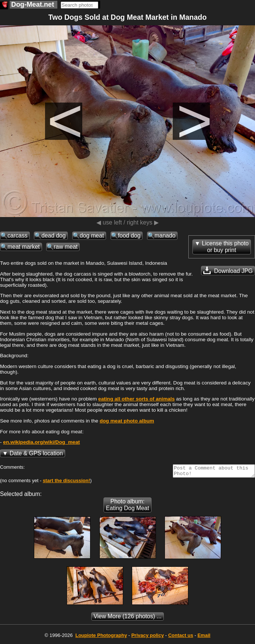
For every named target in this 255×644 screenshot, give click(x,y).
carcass (17, 235)
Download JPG (228, 270)
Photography (101, 637)
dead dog (53, 235)
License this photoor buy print (225, 247)
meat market (24, 247)
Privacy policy (148, 637)
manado (165, 235)
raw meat (66, 247)
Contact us (181, 637)
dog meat (92, 235)
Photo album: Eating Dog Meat (127, 507)
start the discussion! (66, 483)
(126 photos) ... (127, 618)
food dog (129, 235)
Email (204, 637)
